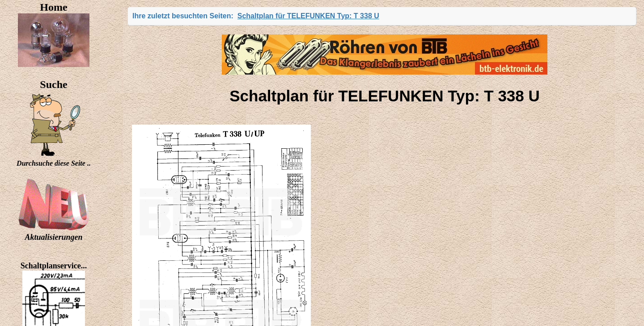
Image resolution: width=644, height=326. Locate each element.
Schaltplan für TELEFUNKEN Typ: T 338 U (308, 16)
